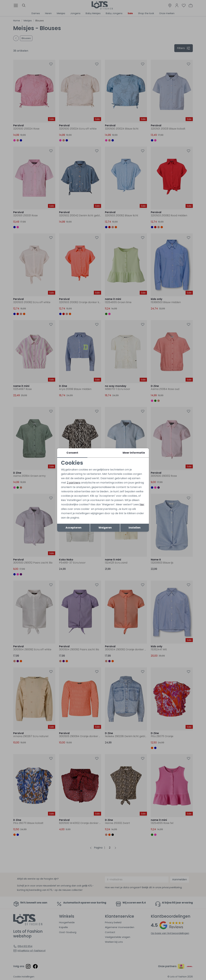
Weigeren (105, 528)
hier (142, 504)
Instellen (135, 528)
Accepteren (73, 528)
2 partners (74, 483)
